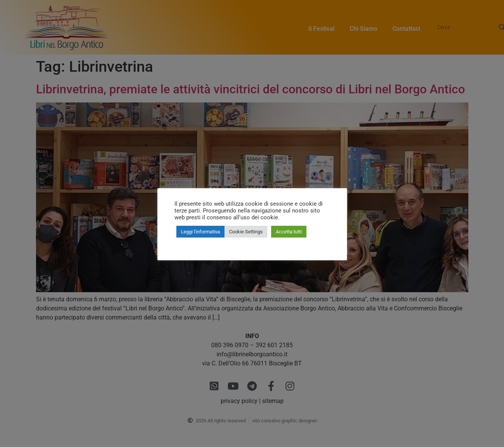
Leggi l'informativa (200, 232)
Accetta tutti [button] (289, 232)
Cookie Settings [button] (246, 232)
